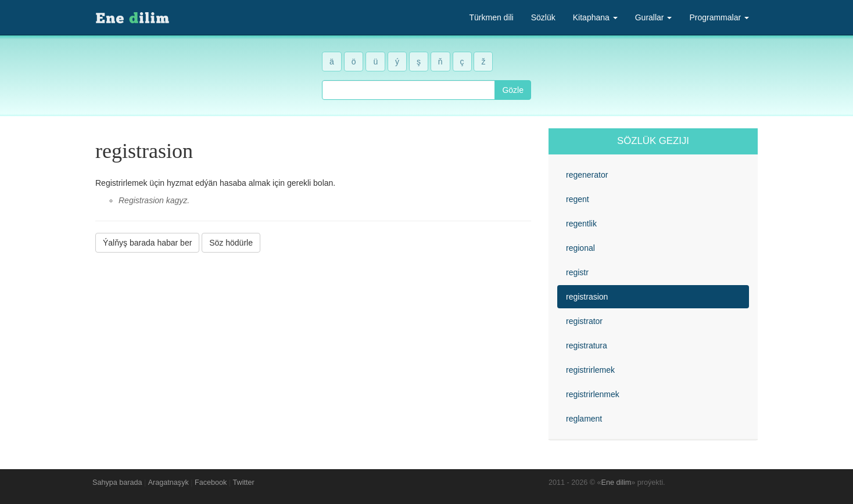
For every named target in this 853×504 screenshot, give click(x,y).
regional (580, 248)
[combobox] (408, 90)
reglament (584, 419)
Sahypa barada (117, 483)
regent (578, 199)
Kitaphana (595, 17)
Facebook (211, 483)
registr (577, 272)
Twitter (244, 483)
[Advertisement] (313, 342)
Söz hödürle (231, 243)
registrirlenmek (593, 394)
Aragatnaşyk (169, 483)
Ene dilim (617, 483)
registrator (584, 321)
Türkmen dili (491, 17)
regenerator (587, 175)
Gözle (513, 90)
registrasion (587, 297)
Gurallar (654, 17)
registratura (587, 345)
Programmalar (719, 17)
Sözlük (543, 17)
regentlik (581, 224)
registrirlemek (590, 370)
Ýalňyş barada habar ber (147, 243)
